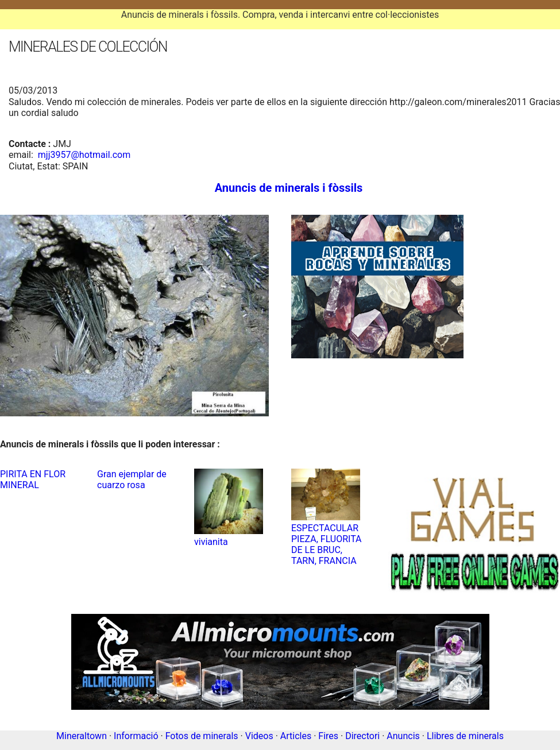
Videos (259, 736)
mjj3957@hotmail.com (84, 155)
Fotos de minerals (202, 736)
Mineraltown (82, 736)
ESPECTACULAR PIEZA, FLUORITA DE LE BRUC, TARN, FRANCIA (327, 545)
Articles (296, 736)
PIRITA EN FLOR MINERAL (33, 480)
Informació (136, 736)
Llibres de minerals (465, 736)
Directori (362, 736)
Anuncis (403, 736)
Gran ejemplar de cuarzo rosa (132, 480)
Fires (328, 736)
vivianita (211, 542)
